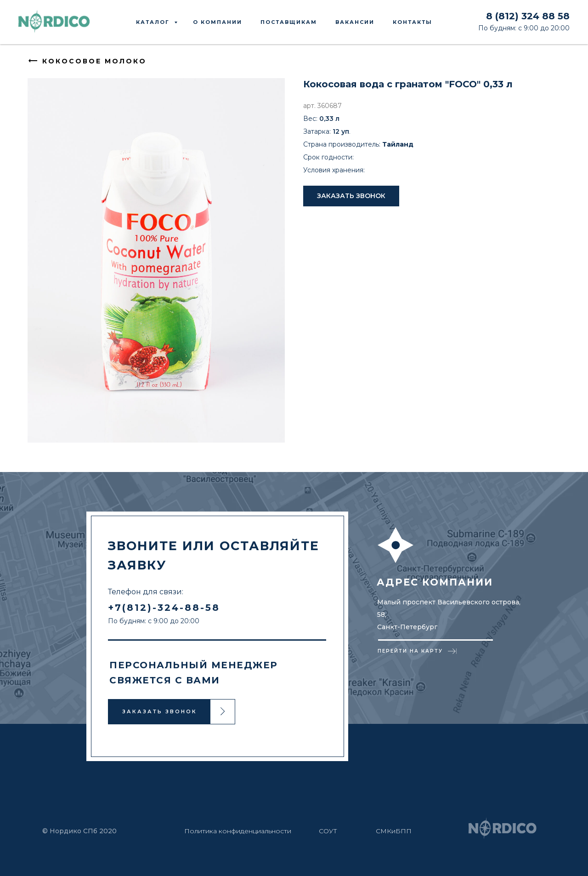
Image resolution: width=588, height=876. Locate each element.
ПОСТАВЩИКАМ (289, 22)
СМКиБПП (394, 830)
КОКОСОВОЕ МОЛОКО (94, 61)
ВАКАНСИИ (355, 22)
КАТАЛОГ (154, 22)
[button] (351, 196)
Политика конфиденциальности (238, 830)
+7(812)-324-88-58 (164, 607)
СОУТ (328, 830)
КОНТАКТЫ (413, 22)
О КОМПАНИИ (218, 22)
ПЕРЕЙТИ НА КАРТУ (410, 651)
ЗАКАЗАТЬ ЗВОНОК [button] (160, 711)
